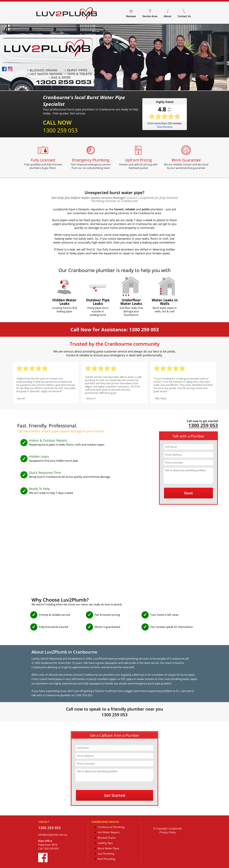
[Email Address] (188, 455)
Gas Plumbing (106, 854)
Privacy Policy (168, 832)
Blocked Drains (107, 838)
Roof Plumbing (106, 859)
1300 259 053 (60, 130)
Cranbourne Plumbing (111, 827)
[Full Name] (188, 447)
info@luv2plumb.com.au (53, 835)
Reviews (131, 15)
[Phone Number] (188, 463)
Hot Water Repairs (109, 832)
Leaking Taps (105, 843)
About (168, 15)
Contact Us (184, 15)
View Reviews (165, 127)
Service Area (150, 15)
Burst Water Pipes (108, 848)
